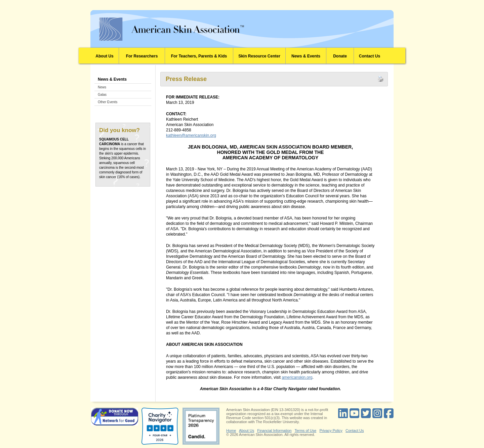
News (102, 87)
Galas (102, 95)
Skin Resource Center (259, 56)
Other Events (108, 102)
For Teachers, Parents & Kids (199, 56)
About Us (104, 56)
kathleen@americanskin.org (191, 135)
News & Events (306, 56)
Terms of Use (305, 431)
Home (231, 431)
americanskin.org (297, 377)
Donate (340, 56)
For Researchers (142, 56)
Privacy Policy (331, 431)
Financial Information (274, 431)
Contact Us (370, 56)
